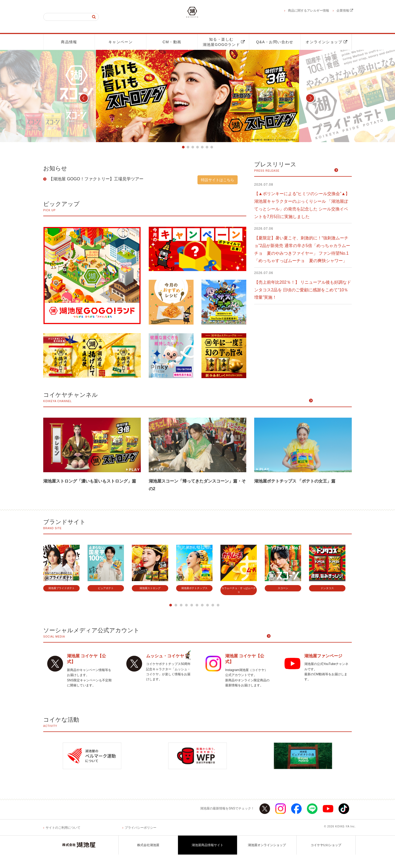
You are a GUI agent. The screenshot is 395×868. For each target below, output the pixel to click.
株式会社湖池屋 (148, 859)
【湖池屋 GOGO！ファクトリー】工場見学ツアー (96, 179)
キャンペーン (121, 42)
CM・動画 (172, 42)
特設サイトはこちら (218, 180)
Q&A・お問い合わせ (275, 42)
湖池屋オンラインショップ (267, 859)
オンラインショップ (327, 42)
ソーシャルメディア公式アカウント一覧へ (312, 638)
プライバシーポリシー (141, 841)
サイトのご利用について (63, 841)
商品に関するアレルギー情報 (308, 11)
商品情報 (69, 42)
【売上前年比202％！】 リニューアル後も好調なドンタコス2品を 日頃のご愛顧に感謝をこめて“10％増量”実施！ (303, 290)
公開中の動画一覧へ (333, 402)
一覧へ (345, 171)
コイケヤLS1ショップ (326, 859)
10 (218, 606)
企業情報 (345, 11)
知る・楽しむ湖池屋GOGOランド (224, 42)
